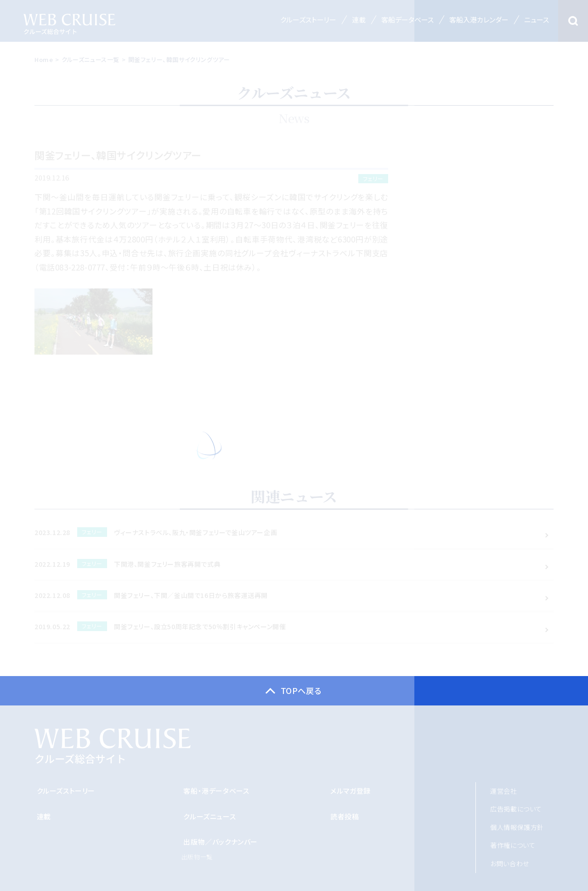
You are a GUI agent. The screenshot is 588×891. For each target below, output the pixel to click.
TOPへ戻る (301, 691)
